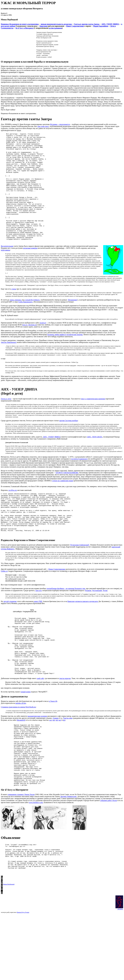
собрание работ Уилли (109, 858)
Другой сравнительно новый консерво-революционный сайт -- (25, 600)
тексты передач (65, 723)
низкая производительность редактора (56, 24)
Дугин (105, 622)
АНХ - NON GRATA (95, 459)
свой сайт (40, 723)
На (2, 632)
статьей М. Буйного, (33, 322)
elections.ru (32, 347)
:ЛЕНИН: (120, 973)
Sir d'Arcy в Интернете (24, 28)
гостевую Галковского (79, 481)
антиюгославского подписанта (87, 632)
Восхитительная (7, 268)
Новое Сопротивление (75, 26)
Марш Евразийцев (101, 26)
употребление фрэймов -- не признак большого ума (66, 620)
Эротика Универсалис (68, 854)
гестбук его (13, 513)
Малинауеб (21, 765)
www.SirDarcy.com (36, 860)
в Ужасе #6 (53, 746)
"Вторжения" (73, 322)
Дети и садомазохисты (14, 742)
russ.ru (25, 347)
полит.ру (43, 345)
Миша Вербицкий (9, 948)
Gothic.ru (4, 602)
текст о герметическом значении (93, 421)
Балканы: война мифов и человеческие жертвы (65, 357)
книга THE (38, 632)
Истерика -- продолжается (60, 124)
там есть (39, 622)
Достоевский (97, 622)
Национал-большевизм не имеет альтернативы (20, 24)
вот (50, 765)
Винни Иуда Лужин (23, 976)
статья (14, 311)
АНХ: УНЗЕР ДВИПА (110, 24)
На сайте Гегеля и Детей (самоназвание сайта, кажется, (22, 459)
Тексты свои (68, 763)
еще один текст (43, 126)
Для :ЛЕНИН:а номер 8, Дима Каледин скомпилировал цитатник (25, 124)
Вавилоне (71, 632)
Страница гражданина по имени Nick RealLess (18, 752)
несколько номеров (30, 270)
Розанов (88, 622)
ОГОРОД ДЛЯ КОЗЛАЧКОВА (67, 495)
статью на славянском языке (63, 503)
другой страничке (10, 632)
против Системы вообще (68, 443)
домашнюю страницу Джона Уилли (21, 852)
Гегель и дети (6, 421)
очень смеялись (16, 322)
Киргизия (43, 26)
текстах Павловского (9, 364)
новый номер (26, 737)
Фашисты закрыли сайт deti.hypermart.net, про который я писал (25, 746)
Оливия (56, 763)
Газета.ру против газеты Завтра (87, 24)
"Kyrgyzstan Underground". (80, 576)
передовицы (5, 272)
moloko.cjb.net (21, 748)
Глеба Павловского (25, 324)
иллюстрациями (55, 28)
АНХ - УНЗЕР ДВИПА (52, 459)
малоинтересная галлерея (37, 761)
